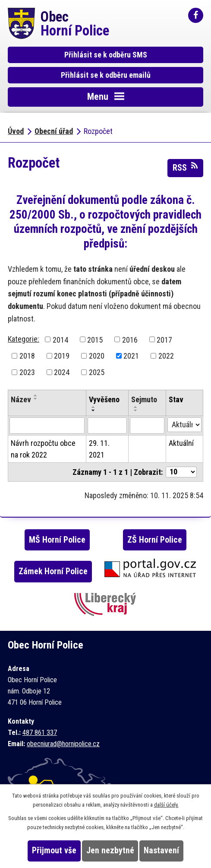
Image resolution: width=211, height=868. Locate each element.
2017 (164, 339)
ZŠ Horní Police (155, 540)
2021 (131, 356)
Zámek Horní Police (53, 571)
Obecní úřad (54, 131)
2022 (166, 356)
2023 (27, 372)
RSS (185, 167)
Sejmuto (144, 399)
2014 (60, 339)
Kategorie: (24, 339)
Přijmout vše (54, 851)
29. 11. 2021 (99, 449)
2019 (62, 356)
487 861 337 (40, 733)
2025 (97, 372)
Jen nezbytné (110, 851)
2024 (62, 372)
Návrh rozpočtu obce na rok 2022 (43, 449)
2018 (27, 356)
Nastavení (161, 851)
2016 (130, 339)
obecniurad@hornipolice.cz (63, 744)
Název (21, 399)
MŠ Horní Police (57, 540)
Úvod (16, 131)
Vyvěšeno (104, 399)
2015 (95, 339)
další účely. (166, 805)
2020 (97, 356)
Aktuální (181, 443)
